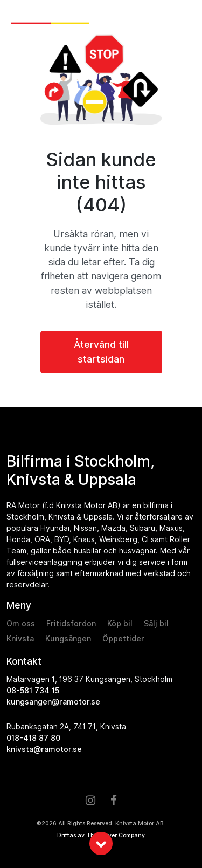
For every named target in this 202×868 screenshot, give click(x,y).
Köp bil (120, 624)
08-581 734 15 (33, 691)
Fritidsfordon (71, 624)
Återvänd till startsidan (101, 351)
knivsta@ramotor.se (44, 749)
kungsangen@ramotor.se (53, 702)
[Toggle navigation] (185, 17)
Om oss (21, 624)
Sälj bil (156, 624)
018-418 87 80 (33, 738)
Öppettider (123, 639)
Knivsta (20, 639)
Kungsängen (68, 639)
